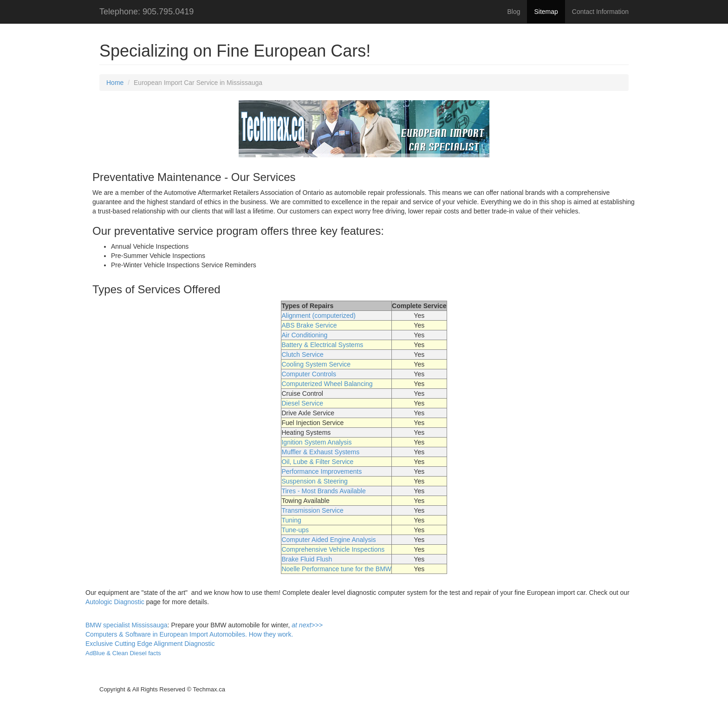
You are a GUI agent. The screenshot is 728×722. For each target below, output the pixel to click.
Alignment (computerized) (318, 316)
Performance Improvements (322, 471)
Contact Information (600, 12)
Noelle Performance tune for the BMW (336, 569)
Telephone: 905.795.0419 (146, 12)
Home (115, 83)
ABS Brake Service (309, 325)
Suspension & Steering (314, 481)
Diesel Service (302, 403)
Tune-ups (295, 530)
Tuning (291, 520)
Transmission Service (312, 510)
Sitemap (546, 12)
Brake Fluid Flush (307, 559)
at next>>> (307, 625)
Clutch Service (302, 355)
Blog (513, 12)
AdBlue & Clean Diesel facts (123, 653)
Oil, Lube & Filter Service (317, 462)
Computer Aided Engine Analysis (328, 540)
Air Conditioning (304, 335)
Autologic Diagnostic (115, 602)
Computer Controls (309, 374)
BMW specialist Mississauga (127, 625)
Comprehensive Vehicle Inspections (333, 549)
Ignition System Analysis (316, 442)
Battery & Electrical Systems (322, 345)
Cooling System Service (316, 364)
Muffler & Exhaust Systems (320, 452)
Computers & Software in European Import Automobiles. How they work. (189, 634)
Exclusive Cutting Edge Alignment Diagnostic (150, 644)
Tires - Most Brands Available (323, 491)
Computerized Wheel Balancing (327, 384)
